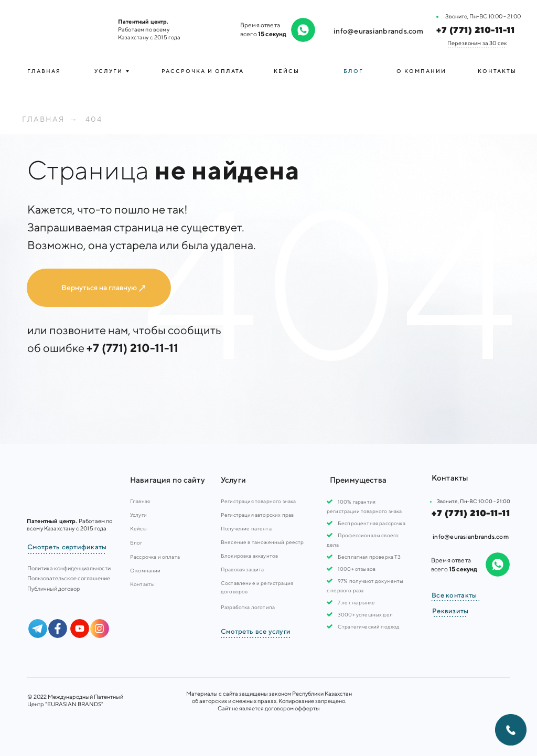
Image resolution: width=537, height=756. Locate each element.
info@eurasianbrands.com (378, 31)
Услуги (138, 515)
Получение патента (246, 528)
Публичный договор (54, 588)
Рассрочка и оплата (203, 71)
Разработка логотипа (248, 607)
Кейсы (287, 71)
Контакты (497, 71)
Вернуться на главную (99, 288)
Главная (44, 71)
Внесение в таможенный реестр (262, 542)
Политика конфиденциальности (69, 568)
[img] (64, 29)
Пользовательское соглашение (69, 578)
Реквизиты (450, 611)
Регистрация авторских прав (257, 515)
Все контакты (454, 595)
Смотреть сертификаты (67, 547)
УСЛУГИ (109, 71)
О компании (421, 71)
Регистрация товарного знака (258, 501)
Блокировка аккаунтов (249, 556)
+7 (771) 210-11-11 (475, 30)
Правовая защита (242, 569)
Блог (353, 71)
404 (94, 119)
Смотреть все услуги (256, 631)
